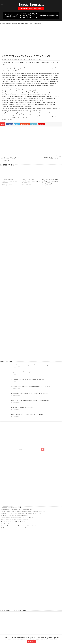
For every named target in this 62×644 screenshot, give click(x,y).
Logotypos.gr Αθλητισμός (13, 507)
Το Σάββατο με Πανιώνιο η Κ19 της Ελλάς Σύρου (14, 522)
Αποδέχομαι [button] (31, 642)
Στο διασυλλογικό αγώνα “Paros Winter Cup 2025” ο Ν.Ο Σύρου (27, 379)
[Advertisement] (31, 39)
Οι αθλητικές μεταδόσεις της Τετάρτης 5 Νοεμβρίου (15, 528)
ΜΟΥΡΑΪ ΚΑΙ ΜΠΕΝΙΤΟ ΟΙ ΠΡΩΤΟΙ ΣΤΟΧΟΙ (49, 157)
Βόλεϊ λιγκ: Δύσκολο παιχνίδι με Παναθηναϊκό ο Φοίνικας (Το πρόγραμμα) (21, 526)
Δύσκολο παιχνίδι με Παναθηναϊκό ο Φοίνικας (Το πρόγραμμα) (31, 181)
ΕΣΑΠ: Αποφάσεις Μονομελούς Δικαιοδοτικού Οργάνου (11, 181)
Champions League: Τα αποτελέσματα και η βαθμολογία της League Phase (30, 386)
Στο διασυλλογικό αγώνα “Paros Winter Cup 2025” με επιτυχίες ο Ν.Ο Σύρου (21, 514)
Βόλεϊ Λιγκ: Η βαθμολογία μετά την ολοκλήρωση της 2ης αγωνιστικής (50, 181)
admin (5, 59)
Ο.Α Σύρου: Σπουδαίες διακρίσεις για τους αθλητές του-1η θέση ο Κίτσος (30, 400)
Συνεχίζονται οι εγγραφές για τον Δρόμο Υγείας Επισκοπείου (27, 372)
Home (3, 24)
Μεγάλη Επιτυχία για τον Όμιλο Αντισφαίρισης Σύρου (15, 520)
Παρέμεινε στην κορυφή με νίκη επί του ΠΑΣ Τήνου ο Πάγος (17, 518)
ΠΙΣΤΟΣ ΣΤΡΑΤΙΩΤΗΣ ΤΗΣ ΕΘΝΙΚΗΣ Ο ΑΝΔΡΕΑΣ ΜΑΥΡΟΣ (13, 158)
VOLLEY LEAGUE (15, 24)
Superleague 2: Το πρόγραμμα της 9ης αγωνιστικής (15, 524)
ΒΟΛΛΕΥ (8, 24)
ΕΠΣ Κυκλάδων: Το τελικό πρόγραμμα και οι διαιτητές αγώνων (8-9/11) (29, 365)
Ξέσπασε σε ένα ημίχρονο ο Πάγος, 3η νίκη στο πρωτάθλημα (27, 415)
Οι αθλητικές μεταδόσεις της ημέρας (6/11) (22, 407)
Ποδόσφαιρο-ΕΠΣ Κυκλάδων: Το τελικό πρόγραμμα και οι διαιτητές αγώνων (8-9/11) (23, 512)
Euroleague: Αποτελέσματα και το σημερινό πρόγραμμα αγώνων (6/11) (29, 393)
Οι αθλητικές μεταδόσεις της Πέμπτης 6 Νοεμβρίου (15, 516)
